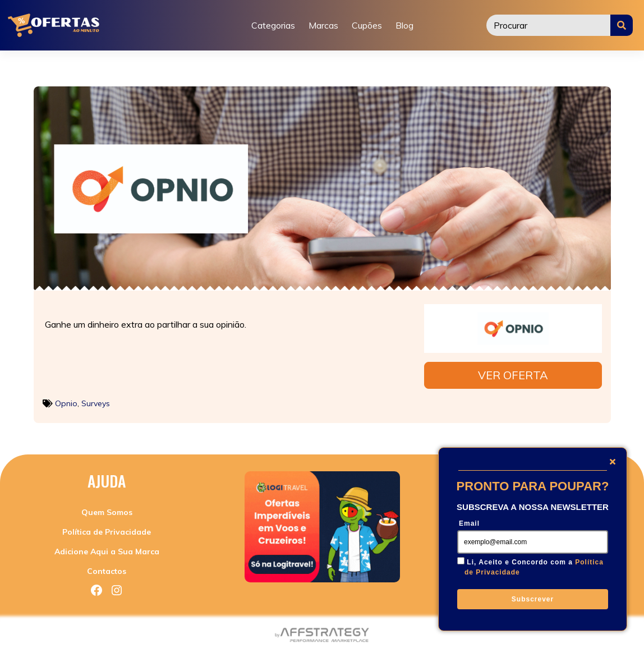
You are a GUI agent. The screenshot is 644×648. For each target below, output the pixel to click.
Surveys (96, 400)
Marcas (323, 25)
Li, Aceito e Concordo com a (534, 567)
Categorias (273, 25)
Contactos (107, 568)
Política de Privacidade (107, 528)
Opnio (66, 400)
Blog (404, 25)
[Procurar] (549, 25)
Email (469, 523)
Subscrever (533, 599)
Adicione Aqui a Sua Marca (107, 548)
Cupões (367, 25)
